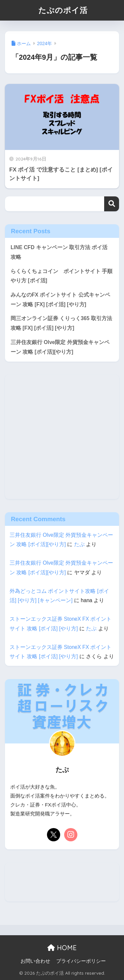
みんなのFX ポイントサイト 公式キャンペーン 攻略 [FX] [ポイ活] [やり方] (60, 300)
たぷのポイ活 (63, 10)
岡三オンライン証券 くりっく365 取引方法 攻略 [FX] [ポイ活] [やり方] (61, 323)
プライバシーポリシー (81, 961)
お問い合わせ (35, 961)
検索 (112, 204)
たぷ (79, 544)
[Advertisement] (62, 437)
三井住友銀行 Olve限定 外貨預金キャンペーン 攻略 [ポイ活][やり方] (60, 347)
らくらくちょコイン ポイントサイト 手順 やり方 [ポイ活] (62, 276)
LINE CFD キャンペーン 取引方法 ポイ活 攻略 (59, 252)
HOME (62, 948)
